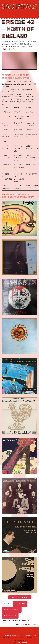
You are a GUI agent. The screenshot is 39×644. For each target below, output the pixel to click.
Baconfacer (30, 635)
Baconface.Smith (13, 635)
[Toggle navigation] (5, 12)
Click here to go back (20, 597)
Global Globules (12, 610)
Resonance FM (9, 49)
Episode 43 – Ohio (28, 625)
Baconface (20, 604)
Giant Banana (23, 643)
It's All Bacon (10, 616)
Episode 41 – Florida (20, 621)
